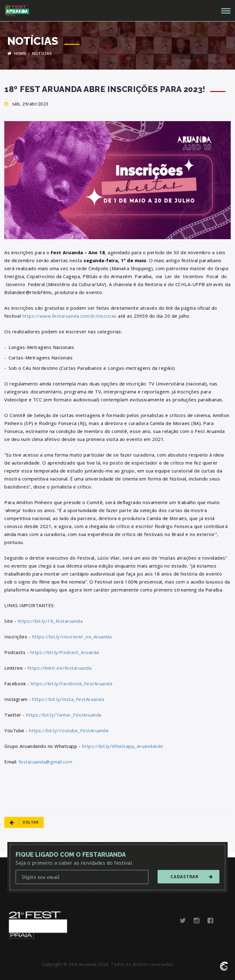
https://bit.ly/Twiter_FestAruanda (64, 715)
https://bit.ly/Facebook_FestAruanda (72, 683)
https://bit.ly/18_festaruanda (50, 621)
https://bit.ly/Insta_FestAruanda (68, 699)
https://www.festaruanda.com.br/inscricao (70, 316)
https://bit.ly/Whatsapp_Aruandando (123, 746)
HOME (17, 53)
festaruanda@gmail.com (46, 762)
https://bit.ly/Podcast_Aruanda (65, 652)
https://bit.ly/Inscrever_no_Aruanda (72, 637)
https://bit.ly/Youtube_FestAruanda (69, 730)
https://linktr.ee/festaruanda (60, 668)
